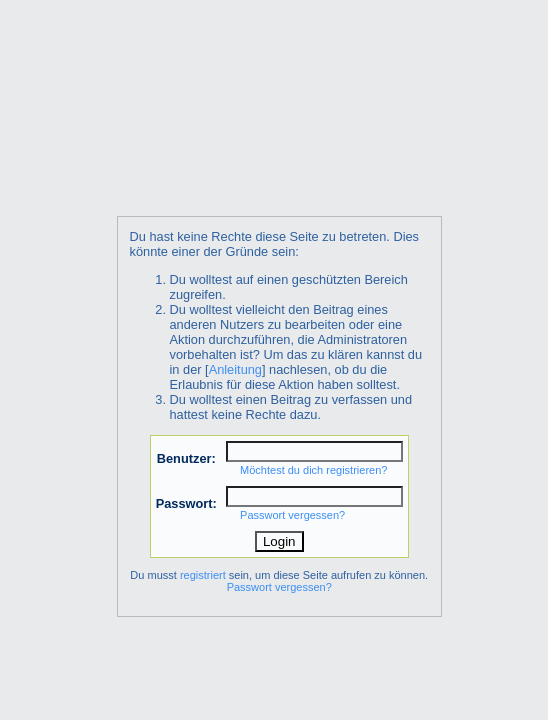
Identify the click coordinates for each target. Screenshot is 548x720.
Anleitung (235, 369)
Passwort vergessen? (292, 515)
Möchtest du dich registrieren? (313, 470)
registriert (203, 575)
